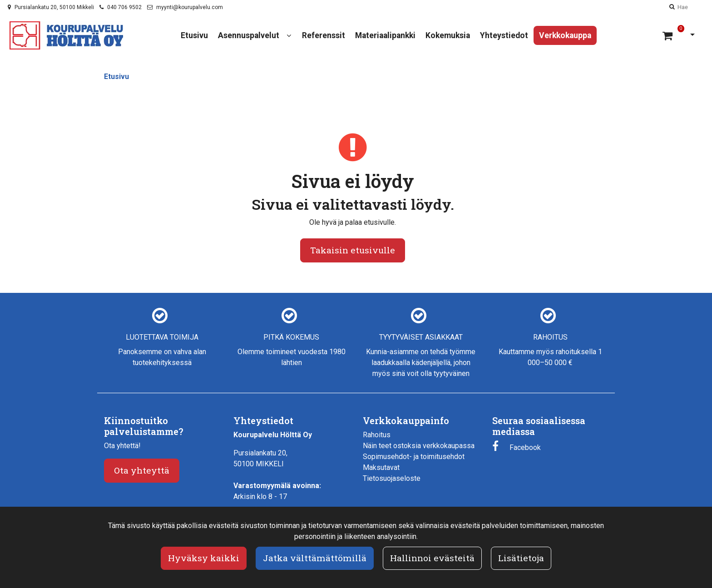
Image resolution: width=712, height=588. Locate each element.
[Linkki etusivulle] (66, 35)
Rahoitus (377, 435)
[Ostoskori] (669, 35)
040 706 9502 (124, 7)
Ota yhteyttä (142, 470)
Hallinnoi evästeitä (432, 558)
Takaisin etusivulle (353, 250)
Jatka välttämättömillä (315, 558)
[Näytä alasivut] (289, 36)
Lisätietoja (521, 558)
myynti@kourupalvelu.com (190, 7)
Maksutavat (381, 467)
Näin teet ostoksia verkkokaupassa (419, 446)
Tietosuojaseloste (392, 478)
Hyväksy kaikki (204, 558)
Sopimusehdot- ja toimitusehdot (414, 457)
